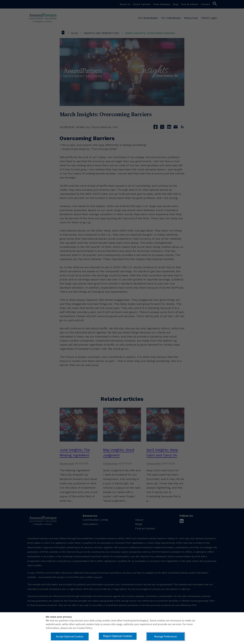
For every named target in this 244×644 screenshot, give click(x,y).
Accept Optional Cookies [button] (70, 637)
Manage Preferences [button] (166, 637)
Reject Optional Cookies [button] (118, 636)
